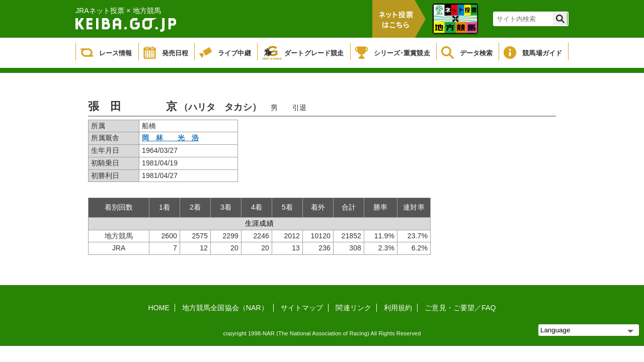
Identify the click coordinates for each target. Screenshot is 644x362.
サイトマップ (302, 308)
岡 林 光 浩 (170, 138)
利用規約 (398, 308)
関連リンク (353, 308)
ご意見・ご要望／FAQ (460, 308)
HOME (159, 308)
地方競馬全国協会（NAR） (225, 308)
